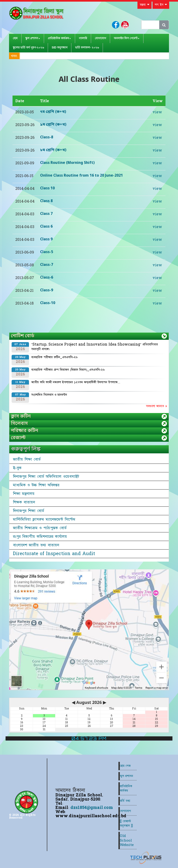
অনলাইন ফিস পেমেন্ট (126, 38)
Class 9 (46, 239)
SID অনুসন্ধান (60, 48)
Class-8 (47, 137)
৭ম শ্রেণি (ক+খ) (53, 112)
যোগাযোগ (100, 38)
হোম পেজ (125, 766)
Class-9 (47, 290)
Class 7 (46, 214)
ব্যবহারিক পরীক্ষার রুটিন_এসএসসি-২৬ (54, 357)
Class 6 (46, 227)
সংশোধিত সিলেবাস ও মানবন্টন (49, 395)
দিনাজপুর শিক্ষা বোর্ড (29, 511)
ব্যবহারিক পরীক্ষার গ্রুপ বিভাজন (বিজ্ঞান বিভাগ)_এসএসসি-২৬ (68, 370)
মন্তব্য (145, 5)
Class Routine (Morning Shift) (67, 163)
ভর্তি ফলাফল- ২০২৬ (87, 48)
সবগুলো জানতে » (156, 406)
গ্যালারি (83, 38)
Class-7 (47, 265)
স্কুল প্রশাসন (32, 38)
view (157, 112)
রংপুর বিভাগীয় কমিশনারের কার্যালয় (40, 537)
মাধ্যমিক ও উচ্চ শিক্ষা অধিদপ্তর (36, 485)
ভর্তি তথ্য (125, 801)
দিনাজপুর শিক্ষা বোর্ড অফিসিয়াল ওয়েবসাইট (46, 477)
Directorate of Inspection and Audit (54, 554)
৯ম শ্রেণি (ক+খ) (53, 125)
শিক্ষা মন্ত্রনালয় (24, 494)
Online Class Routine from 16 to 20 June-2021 (81, 176)
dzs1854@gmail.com (92, 808)
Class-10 (48, 303)
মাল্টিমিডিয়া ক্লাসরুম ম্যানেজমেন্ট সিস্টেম (44, 519)
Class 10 (47, 188)
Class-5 (47, 252)
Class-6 (47, 278)
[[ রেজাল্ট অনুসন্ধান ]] (126, 823)
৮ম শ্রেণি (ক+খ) (53, 150)
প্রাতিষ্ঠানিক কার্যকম (126, 789)
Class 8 (46, 201)
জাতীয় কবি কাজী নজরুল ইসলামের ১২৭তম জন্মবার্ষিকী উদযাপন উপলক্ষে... (76, 382)
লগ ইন (161, 5)
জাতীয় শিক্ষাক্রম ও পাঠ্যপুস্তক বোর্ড (40, 528)
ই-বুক (17, 468)
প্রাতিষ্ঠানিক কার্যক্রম (58, 38)
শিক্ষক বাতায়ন (24, 502)
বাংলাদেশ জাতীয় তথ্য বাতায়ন (36, 545)
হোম (15, 38)
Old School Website (127, 840)
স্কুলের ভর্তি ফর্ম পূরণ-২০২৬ (28, 48)
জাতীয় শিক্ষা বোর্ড (27, 459)
